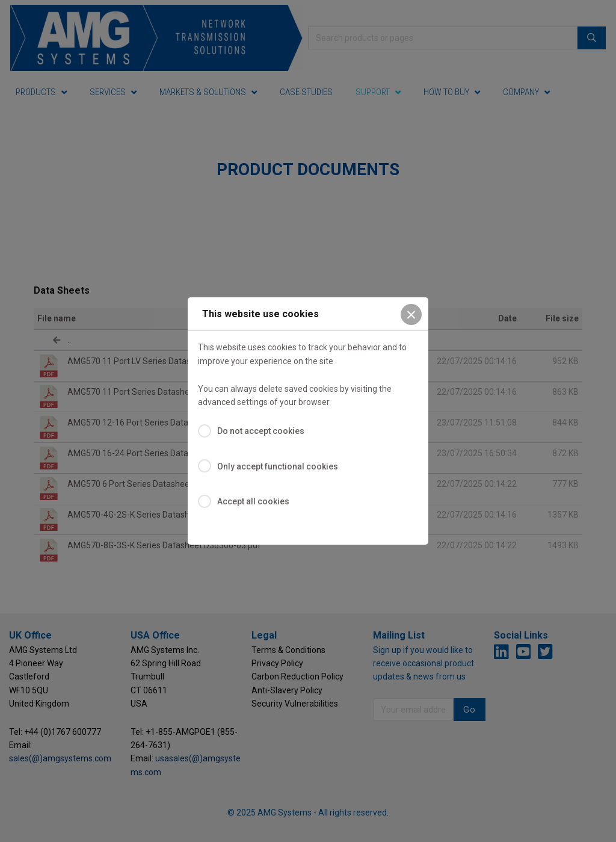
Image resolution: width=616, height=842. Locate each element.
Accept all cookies (253, 501)
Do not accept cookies (261, 431)
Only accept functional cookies (278, 466)
